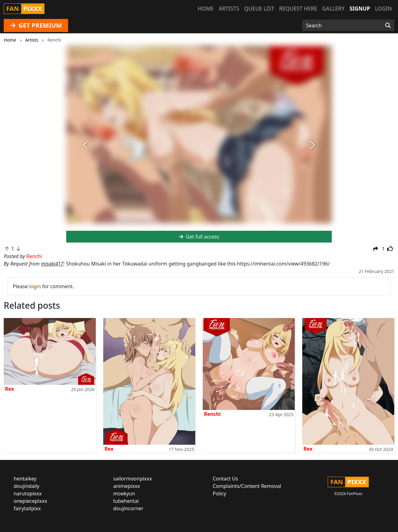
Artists (229, 9)
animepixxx (127, 486)
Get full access (199, 237)
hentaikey (25, 479)
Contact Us (225, 479)
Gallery (333, 9)
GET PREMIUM (36, 25)
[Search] (388, 25)
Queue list (259, 9)
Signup (360, 9)
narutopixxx (28, 493)
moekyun (124, 493)
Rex (9, 389)
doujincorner (128, 508)
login (35, 286)
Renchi (212, 414)
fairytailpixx (27, 508)
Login (383, 9)
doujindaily (27, 486)
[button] (86, 146)
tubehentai (126, 501)
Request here (298, 9)
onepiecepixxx (30, 501)
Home (206, 9)
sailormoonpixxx (133, 479)
